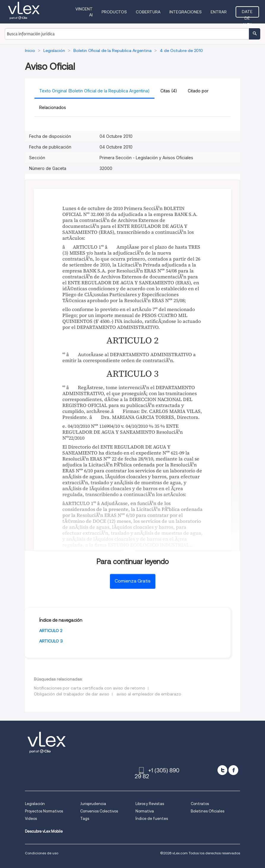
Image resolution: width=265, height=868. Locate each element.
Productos (114, 12)
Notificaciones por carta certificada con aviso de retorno (90, 688)
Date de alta (247, 13)
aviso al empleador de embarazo (149, 694)
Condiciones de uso (42, 853)
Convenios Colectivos (99, 811)
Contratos (200, 804)
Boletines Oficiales (208, 811)
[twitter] (222, 770)
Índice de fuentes (152, 819)
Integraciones (186, 12)
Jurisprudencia (93, 804)
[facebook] (233, 770)
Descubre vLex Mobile (44, 831)
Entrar (219, 12)
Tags (85, 819)
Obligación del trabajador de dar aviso (72, 694)
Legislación (35, 804)
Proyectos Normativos (44, 811)
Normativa (145, 811)
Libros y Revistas (150, 804)
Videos (31, 819)
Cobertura (148, 12)
